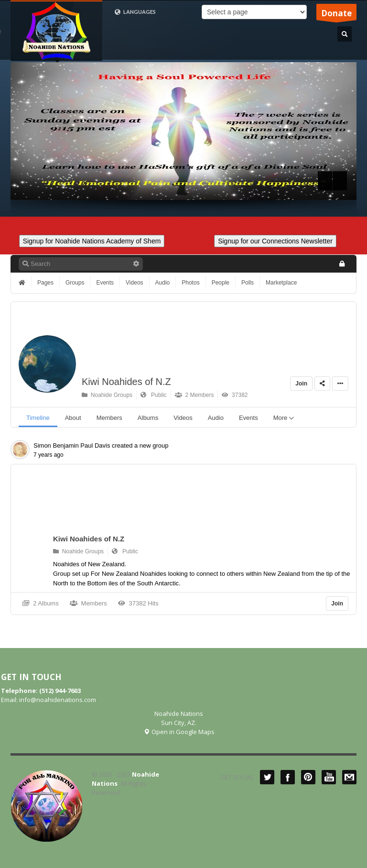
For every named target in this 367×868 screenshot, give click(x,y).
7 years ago (49, 455)
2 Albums (41, 603)
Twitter (267, 777)
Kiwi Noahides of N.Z (126, 382)
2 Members (194, 395)
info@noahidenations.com (58, 700)
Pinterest (308, 777)
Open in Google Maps (179, 732)
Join (301, 384)
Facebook (288, 777)
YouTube (329, 777)
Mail (349, 777)
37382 (235, 395)
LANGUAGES (135, 12)
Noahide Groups (107, 395)
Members (88, 603)
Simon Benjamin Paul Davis (72, 445)
